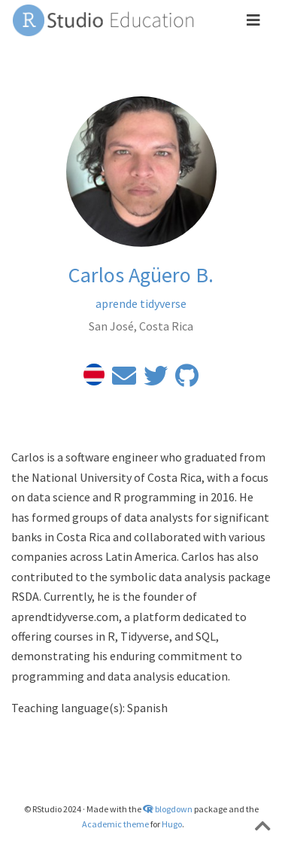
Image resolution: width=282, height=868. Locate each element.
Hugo (172, 824)
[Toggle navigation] (253, 20)
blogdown (174, 809)
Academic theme (115, 824)
